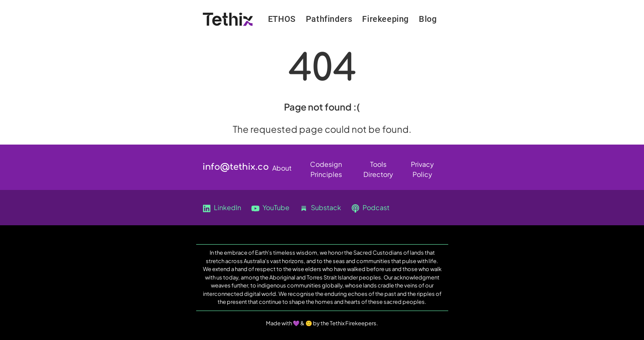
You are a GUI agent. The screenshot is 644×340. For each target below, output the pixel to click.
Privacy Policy (422, 166)
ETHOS (282, 19)
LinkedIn (222, 208)
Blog (428, 19)
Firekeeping (385, 19)
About (282, 168)
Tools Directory (378, 166)
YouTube (270, 208)
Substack (320, 208)
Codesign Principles (326, 166)
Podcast (370, 208)
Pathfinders (329, 19)
